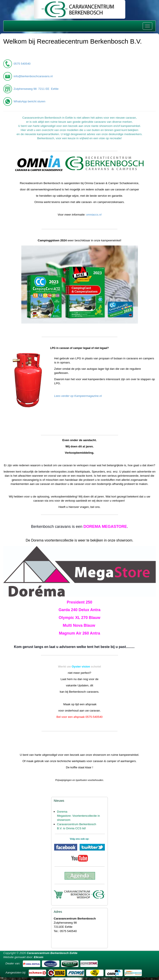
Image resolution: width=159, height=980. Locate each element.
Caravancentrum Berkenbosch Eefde (52, 953)
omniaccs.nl (94, 215)
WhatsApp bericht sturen (29, 101)
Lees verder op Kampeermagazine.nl (78, 396)
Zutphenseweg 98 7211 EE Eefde (36, 89)
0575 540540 (22, 64)
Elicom (39, 957)
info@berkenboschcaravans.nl (33, 76)
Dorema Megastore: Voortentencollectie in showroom (78, 816)
